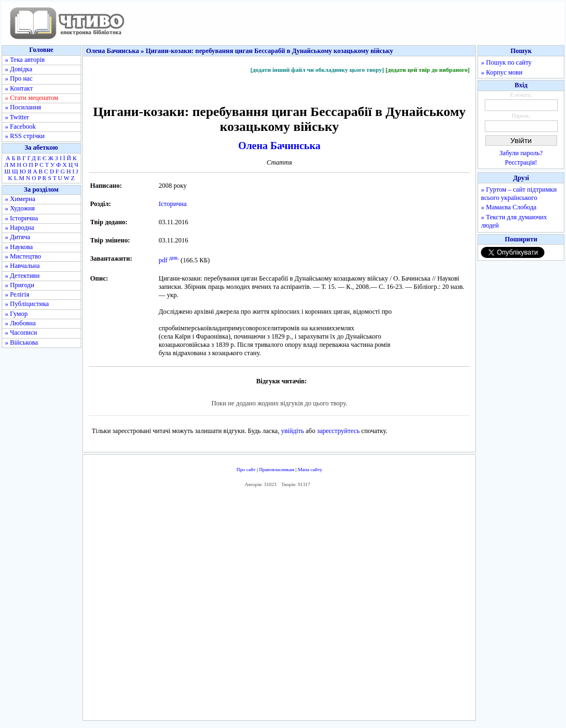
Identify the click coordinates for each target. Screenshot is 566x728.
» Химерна (20, 199)
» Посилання (23, 107)
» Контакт (19, 88)
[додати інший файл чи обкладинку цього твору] (317, 70)
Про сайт (246, 469)
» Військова (22, 342)
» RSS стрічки (25, 136)
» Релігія (17, 294)
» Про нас (19, 78)
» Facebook (20, 126)
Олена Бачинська (279, 146)
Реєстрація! (521, 162)
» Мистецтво (23, 256)
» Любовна (20, 323)
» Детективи (22, 276)
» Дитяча (18, 237)
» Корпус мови (502, 72)
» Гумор (16, 314)
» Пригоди (20, 285)
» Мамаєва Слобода (509, 207)
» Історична (22, 218)
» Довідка (19, 69)
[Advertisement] (279, 606)
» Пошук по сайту (506, 62)
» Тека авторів (25, 60)
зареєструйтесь (338, 431)
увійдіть (292, 431)
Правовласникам (277, 469)
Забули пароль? (521, 153)
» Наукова (19, 247)
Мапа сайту (310, 469)
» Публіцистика (27, 304)
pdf (163, 260)
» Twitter (17, 117)
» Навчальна (22, 266)
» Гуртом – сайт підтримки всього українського (519, 194)
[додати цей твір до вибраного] (427, 70)
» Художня (20, 208)
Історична (173, 204)
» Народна (20, 228)
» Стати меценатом (32, 98)
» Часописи (21, 333)
